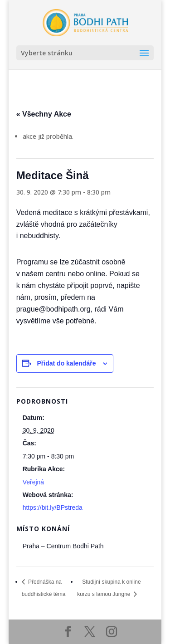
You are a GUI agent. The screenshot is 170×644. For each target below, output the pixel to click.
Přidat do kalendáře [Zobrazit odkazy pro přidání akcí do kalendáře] (67, 363)
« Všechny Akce (44, 114)
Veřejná (33, 482)
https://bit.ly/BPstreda (53, 507)
